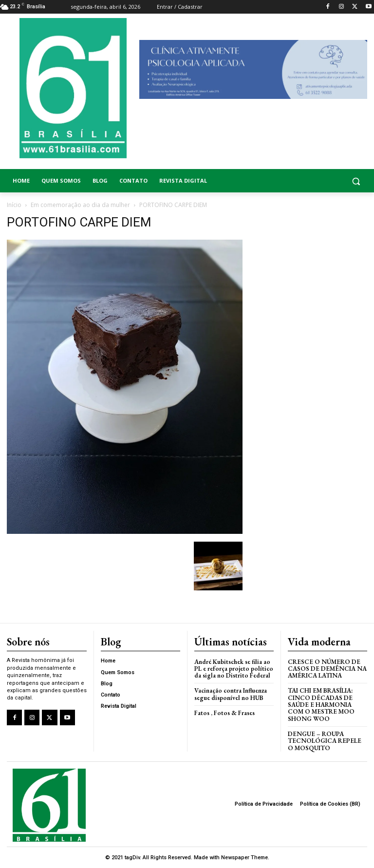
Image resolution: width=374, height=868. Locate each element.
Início (14, 205)
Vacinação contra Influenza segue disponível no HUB (231, 694)
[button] (327, 181)
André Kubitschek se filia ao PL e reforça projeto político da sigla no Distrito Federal (234, 669)
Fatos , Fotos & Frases (224, 713)
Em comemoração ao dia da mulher (80, 205)
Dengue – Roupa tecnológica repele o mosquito (325, 741)
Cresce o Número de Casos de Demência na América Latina (327, 669)
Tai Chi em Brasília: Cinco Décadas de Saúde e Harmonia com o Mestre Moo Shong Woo (321, 704)
